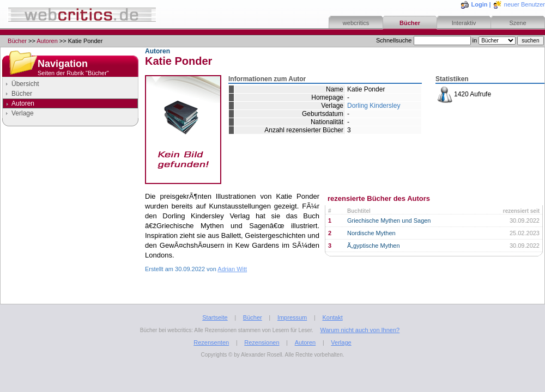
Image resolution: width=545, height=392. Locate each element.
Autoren (47, 41)
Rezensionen (262, 342)
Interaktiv (464, 23)
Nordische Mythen (371, 233)
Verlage (23, 113)
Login (480, 4)
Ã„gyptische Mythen (374, 246)
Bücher (410, 23)
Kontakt (332, 317)
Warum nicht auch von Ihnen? (360, 330)
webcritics (356, 23)
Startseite (215, 317)
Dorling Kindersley (374, 106)
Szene (517, 23)
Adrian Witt (232, 269)
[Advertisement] (70, 225)
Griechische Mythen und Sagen (389, 220)
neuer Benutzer (525, 4)
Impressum (292, 317)
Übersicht (25, 84)
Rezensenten (211, 342)
